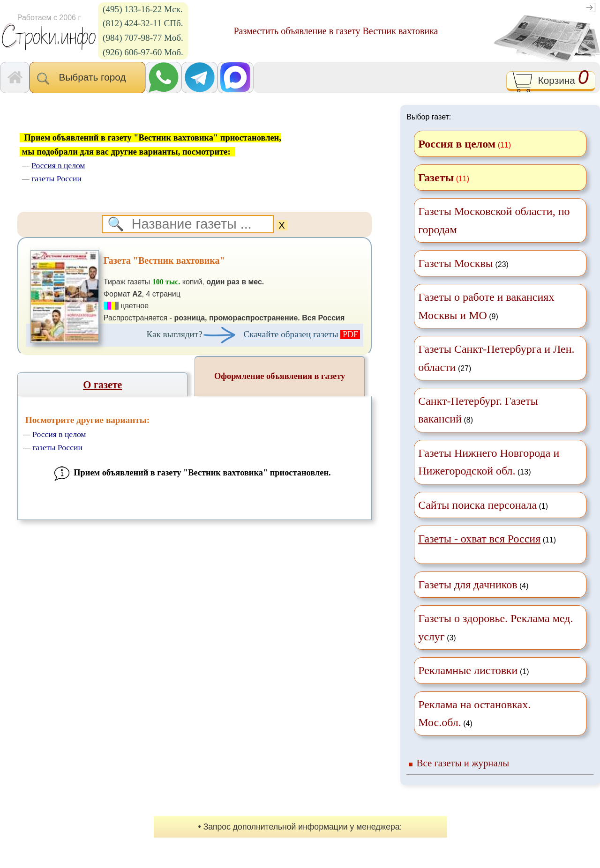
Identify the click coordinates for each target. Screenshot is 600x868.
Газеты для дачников (468, 585)
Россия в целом (59, 434)
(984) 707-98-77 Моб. (143, 38)
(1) (483, 505)
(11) (487, 539)
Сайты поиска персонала (477, 505)
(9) (486, 306)
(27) (496, 358)
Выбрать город (87, 78)
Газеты (436, 178)
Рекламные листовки (468, 670)
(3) (495, 627)
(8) (478, 410)
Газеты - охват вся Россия (479, 539)
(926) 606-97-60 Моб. (143, 52)
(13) (489, 462)
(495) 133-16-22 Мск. (143, 9)
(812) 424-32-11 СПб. (143, 23)
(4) (473, 585)
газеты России (57, 447)
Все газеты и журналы (463, 763)
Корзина (551, 82)
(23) (463, 263)
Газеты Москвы (456, 263)
